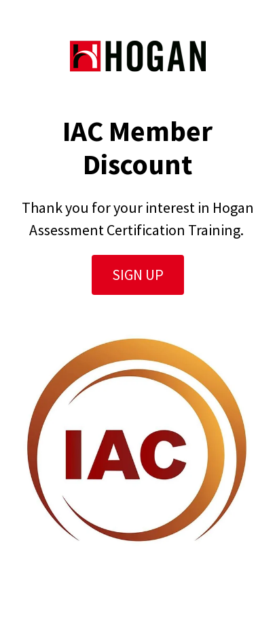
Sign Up (138, 275)
